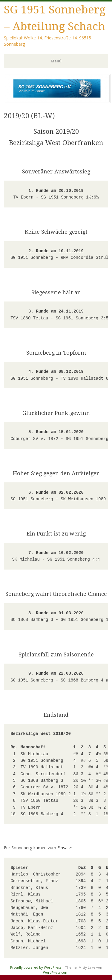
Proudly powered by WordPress (36, 967)
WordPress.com (56, 972)
